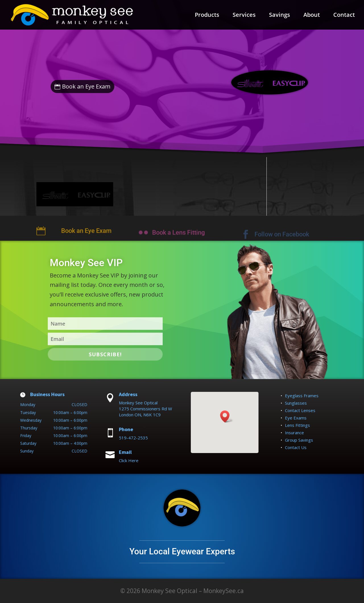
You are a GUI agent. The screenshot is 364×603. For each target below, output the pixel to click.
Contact (344, 16)
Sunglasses (296, 403)
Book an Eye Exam (86, 86)
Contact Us (296, 447)
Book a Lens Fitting (178, 237)
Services (244, 16)
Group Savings (299, 440)
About (312, 16)
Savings (280, 16)
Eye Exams (296, 418)
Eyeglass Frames (302, 396)
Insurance (294, 433)
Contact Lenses (300, 410)
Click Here (129, 460)
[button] (227, 416)
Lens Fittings (297, 425)
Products (207, 16)
